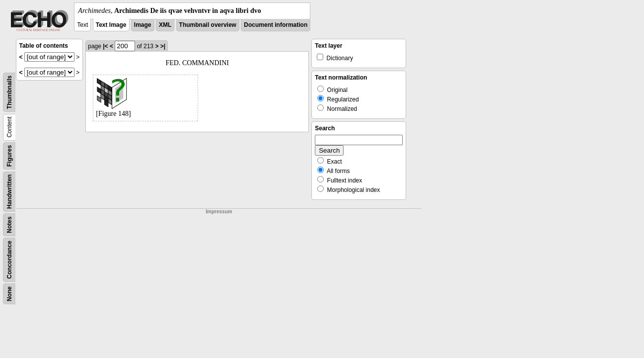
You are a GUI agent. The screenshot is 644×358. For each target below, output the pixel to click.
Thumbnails (9, 92)
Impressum (219, 212)
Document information (276, 25)
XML (165, 25)
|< (105, 46)
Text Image (111, 25)
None (9, 294)
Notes (9, 224)
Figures (9, 156)
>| (163, 46)
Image (143, 25)
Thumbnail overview (208, 25)
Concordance (9, 260)
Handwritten (9, 192)
